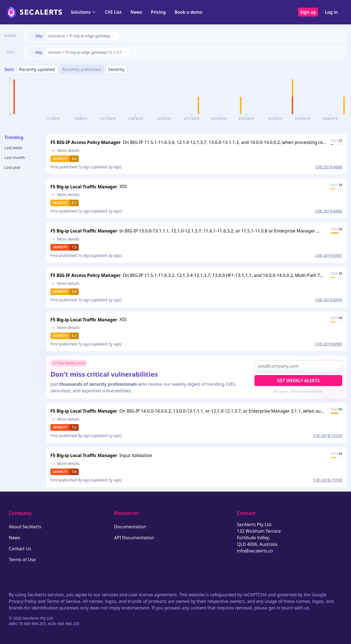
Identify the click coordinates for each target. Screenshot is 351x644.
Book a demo (188, 12)
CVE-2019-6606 (329, 167)
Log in (331, 12)
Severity (116, 69)
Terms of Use (22, 560)
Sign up (308, 12)
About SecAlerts (25, 527)
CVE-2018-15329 (328, 436)
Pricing (158, 12)
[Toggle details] (65, 151)
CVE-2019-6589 (329, 344)
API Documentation (134, 538)
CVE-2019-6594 (329, 300)
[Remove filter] (32, 36)
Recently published (82, 69)
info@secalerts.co (255, 551)
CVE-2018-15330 (328, 480)
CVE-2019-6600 (329, 211)
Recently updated (37, 69)
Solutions (83, 12)
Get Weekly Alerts (298, 381)
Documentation (130, 527)
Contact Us (20, 549)
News (136, 12)
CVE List (113, 12)
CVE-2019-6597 (329, 255)
